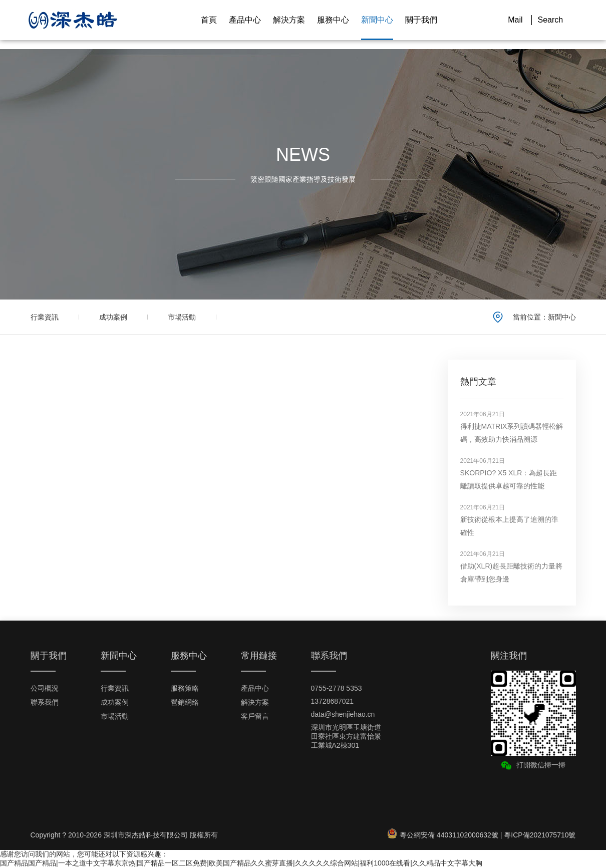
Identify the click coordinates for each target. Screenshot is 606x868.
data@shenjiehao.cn (343, 714)
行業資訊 (45, 317)
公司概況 (45, 688)
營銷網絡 (185, 702)
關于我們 (421, 20)
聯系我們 (45, 702)
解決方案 (289, 20)
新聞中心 (377, 20)
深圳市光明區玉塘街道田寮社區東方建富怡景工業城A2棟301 (346, 736)
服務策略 (185, 688)
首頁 (209, 20)
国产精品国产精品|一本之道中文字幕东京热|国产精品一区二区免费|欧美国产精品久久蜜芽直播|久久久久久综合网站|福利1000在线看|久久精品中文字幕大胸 (241, 863)
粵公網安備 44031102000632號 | (446, 835)
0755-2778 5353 (337, 688)
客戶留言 (255, 716)
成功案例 (113, 317)
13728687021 (333, 701)
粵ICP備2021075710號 (540, 835)
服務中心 (333, 20)
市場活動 (182, 317)
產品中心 (245, 20)
